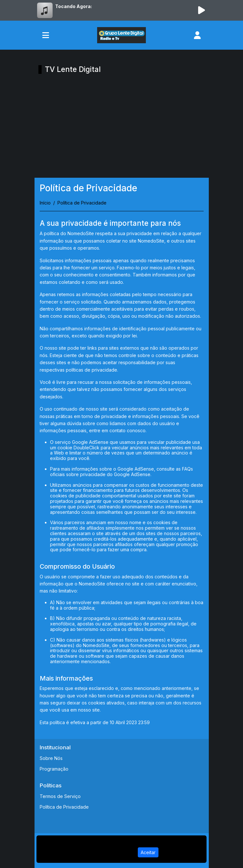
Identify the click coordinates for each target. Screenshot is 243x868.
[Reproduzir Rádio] (202, 10)
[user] (197, 35)
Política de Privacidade (64, 807)
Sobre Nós (51, 758)
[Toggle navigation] (46, 35)
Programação (54, 769)
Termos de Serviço (60, 796)
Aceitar (148, 852)
